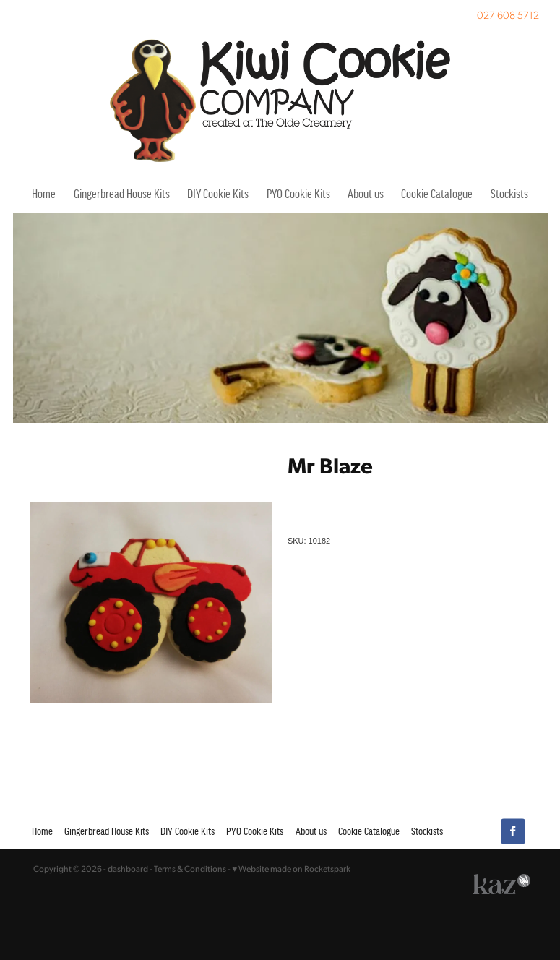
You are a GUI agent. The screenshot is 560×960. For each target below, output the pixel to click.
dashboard (128, 869)
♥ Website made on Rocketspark (291, 869)
